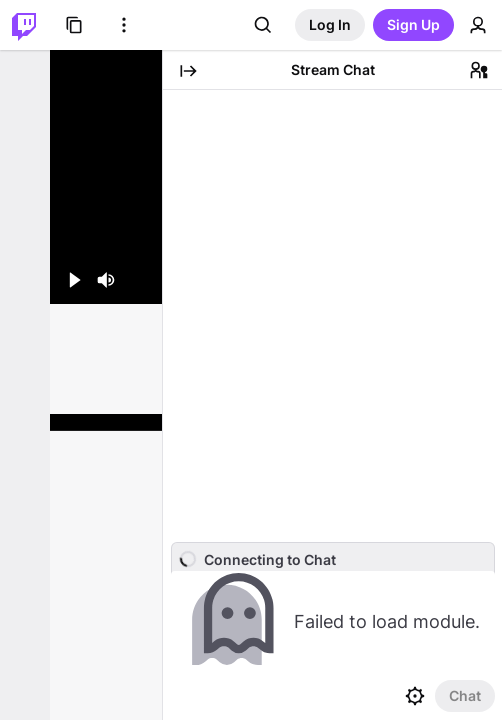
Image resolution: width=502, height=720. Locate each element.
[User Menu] (478, 25)
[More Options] (124, 25)
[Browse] (74, 25)
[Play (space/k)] (74, 280)
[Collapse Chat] (188, 71)
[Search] (263, 25)
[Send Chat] (465, 696)
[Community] (479, 70)
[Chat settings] (415, 696)
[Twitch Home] (24, 25)
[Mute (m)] (106, 280)
